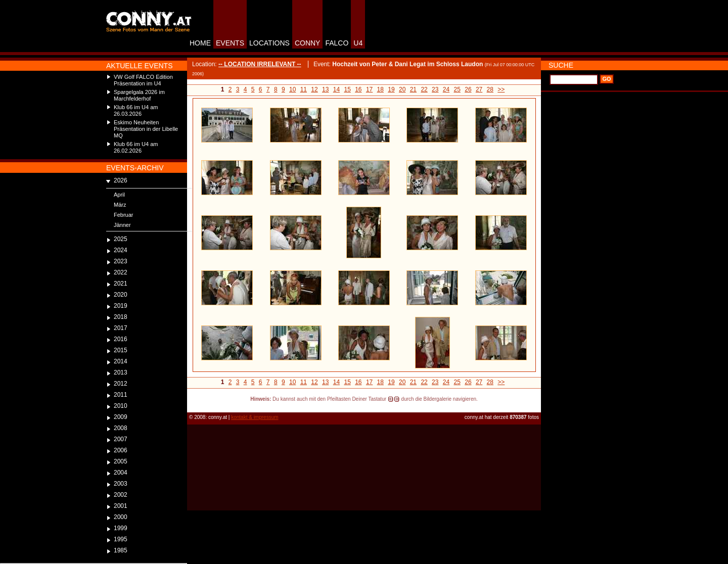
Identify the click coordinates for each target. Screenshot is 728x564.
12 (314, 89)
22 (424, 89)
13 (325, 89)
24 (446, 89)
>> (501, 89)
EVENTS (230, 43)
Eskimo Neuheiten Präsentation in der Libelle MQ (146, 129)
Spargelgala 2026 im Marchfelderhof (139, 95)
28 (490, 89)
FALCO (337, 43)
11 (304, 89)
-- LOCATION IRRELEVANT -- (260, 64)
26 (468, 89)
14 (336, 89)
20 (402, 89)
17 (369, 89)
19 (391, 89)
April (119, 195)
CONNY (308, 43)
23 (435, 89)
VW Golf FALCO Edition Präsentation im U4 (143, 80)
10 (292, 89)
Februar (124, 215)
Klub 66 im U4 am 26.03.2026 (136, 110)
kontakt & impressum (255, 417)
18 (380, 89)
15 (347, 89)
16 (358, 89)
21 (413, 89)
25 (457, 89)
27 (479, 89)
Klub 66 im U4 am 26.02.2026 (136, 147)
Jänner (122, 225)
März (120, 205)
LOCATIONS (269, 43)
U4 (358, 43)
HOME (200, 43)
